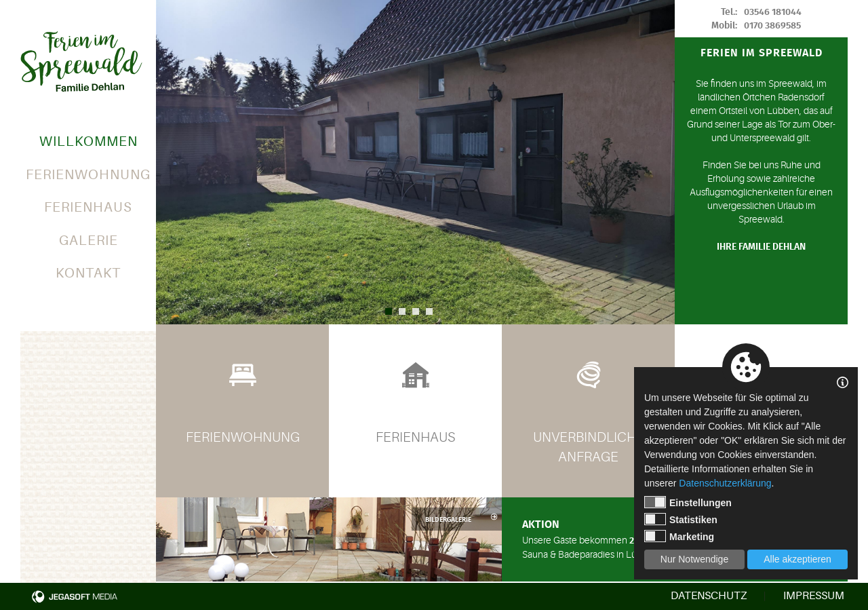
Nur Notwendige (694, 559)
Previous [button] (170, 162)
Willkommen (88, 141)
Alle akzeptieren (797, 559)
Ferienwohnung (88, 175)
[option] (415, 162)
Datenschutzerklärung (725, 483)
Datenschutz (709, 596)
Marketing (679, 536)
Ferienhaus (88, 207)
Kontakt (88, 273)
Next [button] (661, 162)
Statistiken (681, 519)
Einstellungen (688, 502)
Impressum (814, 596)
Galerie (88, 241)
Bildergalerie (462, 519)
